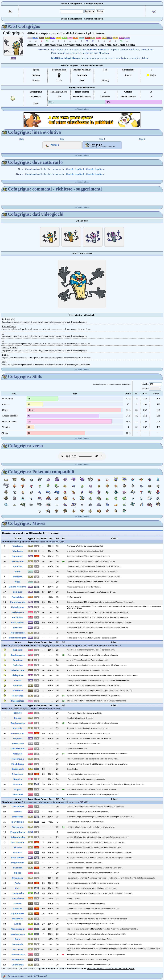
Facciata (18, 868)
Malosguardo (18, 633)
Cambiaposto (18, 655)
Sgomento (18, 556)
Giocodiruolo (18, 749)
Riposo (18, 873)
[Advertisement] (82, 120)
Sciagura (18, 592)
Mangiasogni (18, 929)
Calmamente (18, 807)
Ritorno (18, 848)
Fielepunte (18, 675)
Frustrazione (18, 842)
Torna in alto (82, 109)
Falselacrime (18, 670)
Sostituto (18, 949)
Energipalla (18, 893)
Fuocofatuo (18, 597)
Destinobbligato (18, 638)
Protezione (18, 561)
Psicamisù (18, 919)
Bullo (18, 939)
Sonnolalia (18, 944)
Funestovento (18, 602)
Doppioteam (18, 863)
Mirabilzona (18, 764)
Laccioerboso (18, 934)
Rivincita (18, 909)
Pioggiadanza (18, 832)
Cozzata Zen (18, 733)
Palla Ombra (18, 623)
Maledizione (18, 607)
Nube (18, 572)
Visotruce (18, 546)
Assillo (18, 924)
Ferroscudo (18, 744)
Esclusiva (18, 665)
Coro (18, 888)
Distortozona (18, 955)
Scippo (18, 789)
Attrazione (18, 878)
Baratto (18, 713)
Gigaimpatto (18, 914)
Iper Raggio (18, 822)
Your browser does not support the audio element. (82, 456)
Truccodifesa (18, 701)
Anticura (18, 650)
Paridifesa (18, 618)
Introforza (18, 817)
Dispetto (18, 739)
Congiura (18, 660)
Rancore (18, 628)
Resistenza (18, 696)
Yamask (51, 144)
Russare (18, 784)
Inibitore (18, 567)
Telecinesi (18, 795)
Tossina (18, 812)
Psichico (18, 853)
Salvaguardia (18, 837)
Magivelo (18, 754)
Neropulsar (18, 960)
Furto (18, 883)
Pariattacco (18, 612)
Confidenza (18, 965)
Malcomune (18, 759)
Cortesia (18, 728)
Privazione (18, 774)
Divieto (18, 904)
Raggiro (18, 779)
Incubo (18, 681)
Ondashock (18, 769)
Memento (18, 691)
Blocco (18, 718)
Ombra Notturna (18, 587)
